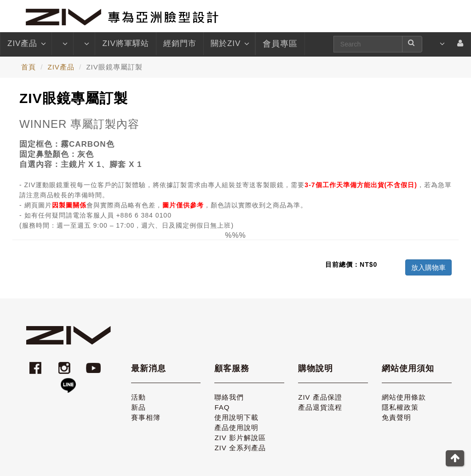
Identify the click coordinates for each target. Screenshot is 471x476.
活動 (138, 397)
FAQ (222, 407)
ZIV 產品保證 (320, 397)
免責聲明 (396, 417)
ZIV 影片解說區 (240, 438)
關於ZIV (229, 44)
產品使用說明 (236, 427)
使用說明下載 (236, 417)
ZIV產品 (26, 44)
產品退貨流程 (320, 407)
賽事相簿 (146, 417)
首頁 (29, 67)
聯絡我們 (229, 397)
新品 (138, 407)
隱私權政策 (400, 407)
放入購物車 (428, 267)
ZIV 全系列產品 (240, 448)
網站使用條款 (404, 397)
